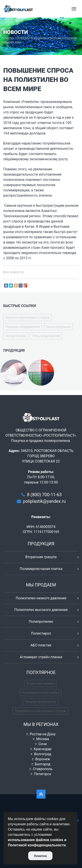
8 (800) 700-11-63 (44, 495)
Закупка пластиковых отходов (27, 318)
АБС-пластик (41, 645)
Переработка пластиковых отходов (40, 711)
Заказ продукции (58, 327)
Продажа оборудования (23, 327)
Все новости (13, 272)
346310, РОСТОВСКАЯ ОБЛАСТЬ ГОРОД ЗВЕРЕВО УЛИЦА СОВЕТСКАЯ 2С (47, 456)
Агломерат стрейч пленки (41, 657)
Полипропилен (41, 622)
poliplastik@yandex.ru (44, 501)
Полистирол (41, 633)
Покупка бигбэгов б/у (40, 702)
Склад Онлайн (16, 336)
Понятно (40, 856)
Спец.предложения (46, 336)
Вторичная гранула (41, 557)
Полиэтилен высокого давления (41, 610)
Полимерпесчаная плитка (41, 569)
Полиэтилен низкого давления (41, 598)
